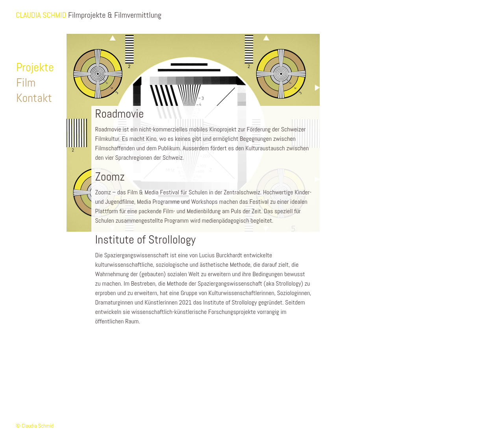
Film (26, 83)
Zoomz (110, 177)
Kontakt (34, 98)
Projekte (35, 67)
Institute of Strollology (145, 240)
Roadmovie (120, 114)
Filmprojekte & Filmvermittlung (115, 15)
